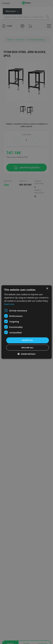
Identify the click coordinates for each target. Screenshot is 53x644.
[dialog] (26, 322)
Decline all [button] (27, 348)
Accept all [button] (28, 340)
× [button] (47, 288)
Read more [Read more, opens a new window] (9, 304)
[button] (26, 354)
